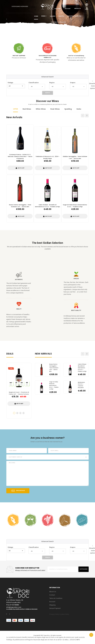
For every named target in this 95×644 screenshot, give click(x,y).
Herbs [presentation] (79, 109)
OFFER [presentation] (16, 109)
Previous (83, 117)
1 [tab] (14, 413)
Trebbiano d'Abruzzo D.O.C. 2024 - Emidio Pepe (47, 157)
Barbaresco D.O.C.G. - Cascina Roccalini (81, 385)
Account (52, 602)
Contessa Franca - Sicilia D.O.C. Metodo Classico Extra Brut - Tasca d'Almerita (20, 156)
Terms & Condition (56, 598)
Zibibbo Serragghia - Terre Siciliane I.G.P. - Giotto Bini (75, 157)
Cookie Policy (64, 614)
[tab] (16, 110)
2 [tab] (17, 413)
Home (36, 16)
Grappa (61, 16)
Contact (52, 595)
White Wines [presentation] (41, 109)
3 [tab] (20, 413)
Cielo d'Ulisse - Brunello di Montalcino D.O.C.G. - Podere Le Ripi (47, 206)
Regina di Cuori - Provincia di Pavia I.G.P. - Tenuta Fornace (19, 393)
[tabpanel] (19, 391)
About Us (53, 592)
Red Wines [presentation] (27, 109)
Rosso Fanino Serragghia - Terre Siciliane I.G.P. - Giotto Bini (20, 206)
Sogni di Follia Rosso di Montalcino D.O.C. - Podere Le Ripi (75, 206)
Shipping (52, 605)
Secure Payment (55, 608)
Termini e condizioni (58, 22)
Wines (43, 16)
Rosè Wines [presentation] (55, 109)
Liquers (53, 16)
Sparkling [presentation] (68, 109)
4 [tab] (24, 413)
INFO (78, 640)
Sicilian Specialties (74, 16)
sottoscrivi (84, 569)
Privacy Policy (54, 614)
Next (87, 117)
